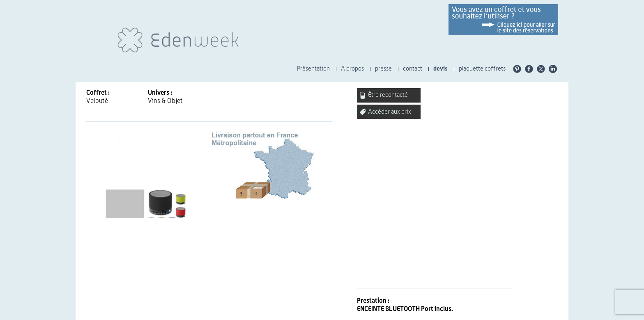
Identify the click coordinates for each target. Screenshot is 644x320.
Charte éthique (286, 314)
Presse (256, 314)
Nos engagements (329, 314)
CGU (226, 314)
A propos (352, 69)
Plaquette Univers (402, 314)
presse (383, 69)
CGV (240, 314)
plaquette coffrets (482, 69)
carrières (366, 314)
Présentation (313, 69)
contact (413, 69)
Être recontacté (384, 95)
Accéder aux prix (385, 112)
